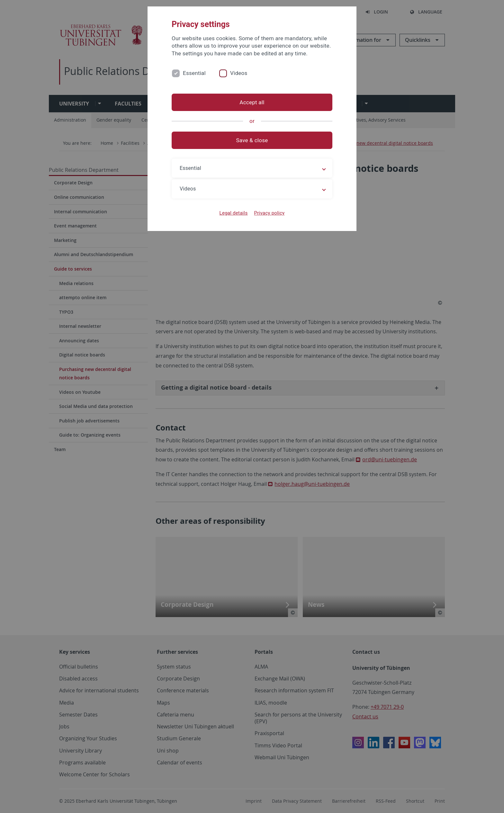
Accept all (252, 102)
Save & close (252, 140)
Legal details (234, 213)
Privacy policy (269, 213)
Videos (239, 73)
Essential (194, 73)
